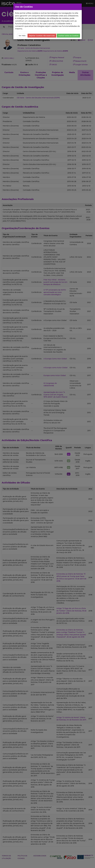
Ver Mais (22, 36)
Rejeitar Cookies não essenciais (42, 36)
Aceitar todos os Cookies (68, 36)
